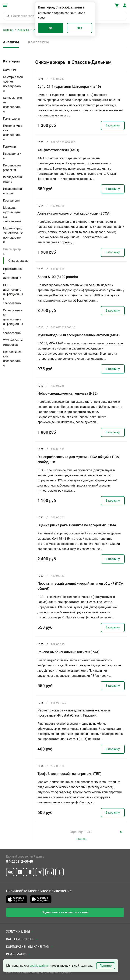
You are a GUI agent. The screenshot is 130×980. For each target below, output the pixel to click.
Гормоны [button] (9, 147)
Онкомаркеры (18, 261)
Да (51, 28)
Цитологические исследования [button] (12, 359)
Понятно (106, 966)
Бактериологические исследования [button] (13, 84)
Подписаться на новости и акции (65, 912)
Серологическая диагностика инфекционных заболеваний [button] (13, 322)
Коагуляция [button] (11, 201)
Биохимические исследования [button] (12, 105)
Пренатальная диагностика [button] (12, 273)
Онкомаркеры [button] (12, 251)
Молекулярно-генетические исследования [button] (13, 235)
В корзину (113, 125)
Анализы (23, 30)
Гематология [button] (12, 119)
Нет (79, 28)
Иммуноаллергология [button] (12, 168)
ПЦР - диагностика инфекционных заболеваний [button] (13, 294)
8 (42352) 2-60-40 (19, 861)
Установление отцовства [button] (13, 342)
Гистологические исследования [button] (12, 133)
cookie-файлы (39, 966)
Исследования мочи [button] (12, 191)
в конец (81, 839)
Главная (8, 30)
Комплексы (38, 42)
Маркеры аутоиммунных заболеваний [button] (12, 214)
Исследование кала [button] (12, 179)
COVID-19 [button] (9, 70)
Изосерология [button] (12, 156)
